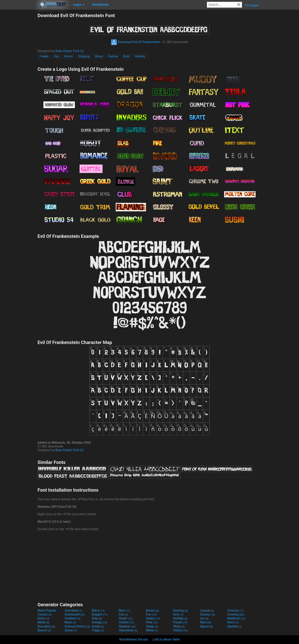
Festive (113, 56)
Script (98, 626)
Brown (152, 610)
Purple (180, 622)
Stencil (44, 630)
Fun (56, 56)
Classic (45, 614)
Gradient (72, 618)
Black (98, 610)
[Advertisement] (19, 72)
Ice (204, 618)
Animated (73, 610)
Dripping (84, 56)
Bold (126, 56)
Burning (180, 610)
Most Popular (47, 610)
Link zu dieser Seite (166, 639)
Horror (69, 56)
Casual (207, 610)
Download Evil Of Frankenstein (135, 42)
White (152, 630)
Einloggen (252, 5)
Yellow (180, 630)
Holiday (140, 56)
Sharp (152, 626)
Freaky (44, 56)
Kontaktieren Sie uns (134, 639)
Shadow (127, 626)
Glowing (236, 614)
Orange (100, 622)
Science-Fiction (77, 626)
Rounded (46, 626)
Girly (178, 614)
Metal (44, 622)
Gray (97, 618)
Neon (70, 622)
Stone (71, 630)
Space (206, 626)
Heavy (153, 618)
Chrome (236, 610)
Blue (125, 610)
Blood (99, 56)
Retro (233, 622)
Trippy (98, 630)
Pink (152, 622)
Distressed (75, 614)
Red (206, 622)
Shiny (179, 626)
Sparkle (234, 626)
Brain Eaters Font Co (70, 51)
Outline (127, 622)
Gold (44, 618)
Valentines (128, 630)
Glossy (208, 614)
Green (126, 618)
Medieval (236, 618)
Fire (123, 614)
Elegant (100, 614)
